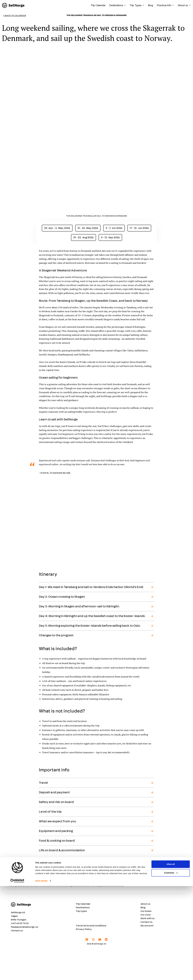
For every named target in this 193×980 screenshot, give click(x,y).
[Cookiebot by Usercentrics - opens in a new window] (17, 975)
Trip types (81, 943)
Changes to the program (56, 667)
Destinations (118, 5)
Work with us (147, 950)
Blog (151, 5)
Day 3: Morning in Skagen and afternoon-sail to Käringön (79, 638)
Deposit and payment (54, 824)
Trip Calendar (98, 5)
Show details (41, 975)
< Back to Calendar (15, 16)
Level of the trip (50, 844)
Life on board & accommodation (62, 882)
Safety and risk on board (56, 834)
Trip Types (138, 5)
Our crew (146, 947)
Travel (43, 815)
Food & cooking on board (57, 873)
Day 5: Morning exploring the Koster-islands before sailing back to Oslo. (90, 657)
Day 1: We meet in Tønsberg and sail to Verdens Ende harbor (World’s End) (91, 619)
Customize (171, 967)
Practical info (166, 5)
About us (184, 5)
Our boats (146, 943)
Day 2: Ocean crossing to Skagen (62, 629)
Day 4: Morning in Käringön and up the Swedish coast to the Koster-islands (92, 648)
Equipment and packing (56, 863)
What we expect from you (57, 853)
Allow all (171, 958)
